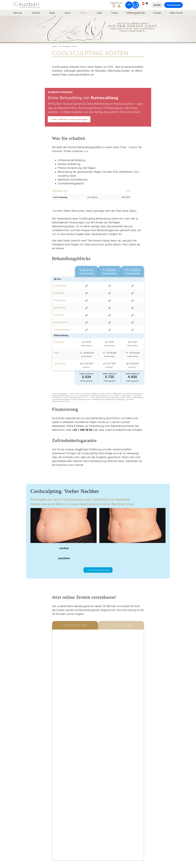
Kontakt (157, 5)
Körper (83, 13)
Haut (99, 13)
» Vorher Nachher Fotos (98, 570)
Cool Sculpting (65, 46)
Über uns (18, 13)
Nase (52, 13)
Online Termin (176, 13)
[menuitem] (18, 13)
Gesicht (36, 13)
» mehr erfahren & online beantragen (69, 119)
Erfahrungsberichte (136, 13)
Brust (68, 13)
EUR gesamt (87, 377)
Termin (174, 5)
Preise (115, 13)
